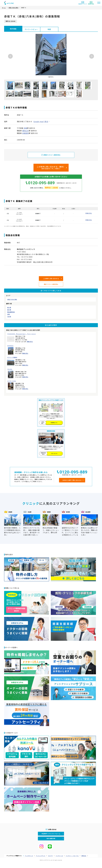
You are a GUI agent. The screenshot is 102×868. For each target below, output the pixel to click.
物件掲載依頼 (51, 838)
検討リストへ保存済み (51, 284)
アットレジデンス (41, 856)
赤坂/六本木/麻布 (12, 299)
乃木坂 (9, 317)
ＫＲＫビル (10, 346)
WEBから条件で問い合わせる (72, 480)
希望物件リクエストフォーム (51, 834)
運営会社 (84, 856)
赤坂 (9, 314)
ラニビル (10, 369)
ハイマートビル (12, 381)
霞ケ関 (9, 310)
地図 (49, 29)
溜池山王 (25, 131)
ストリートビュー (31, 29)
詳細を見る (30, 342)
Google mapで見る (41, 121)
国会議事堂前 (11, 312)
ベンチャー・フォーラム (72, 856)
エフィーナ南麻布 (12, 357)
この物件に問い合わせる (51, 279)
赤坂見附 (25, 133)
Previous (10, 56)
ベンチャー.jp (59, 856)
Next (92, 56)
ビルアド (50, 856)
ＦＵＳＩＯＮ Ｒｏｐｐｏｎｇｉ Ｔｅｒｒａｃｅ (22, 334)
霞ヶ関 (9, 308)
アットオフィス (29, 856)
